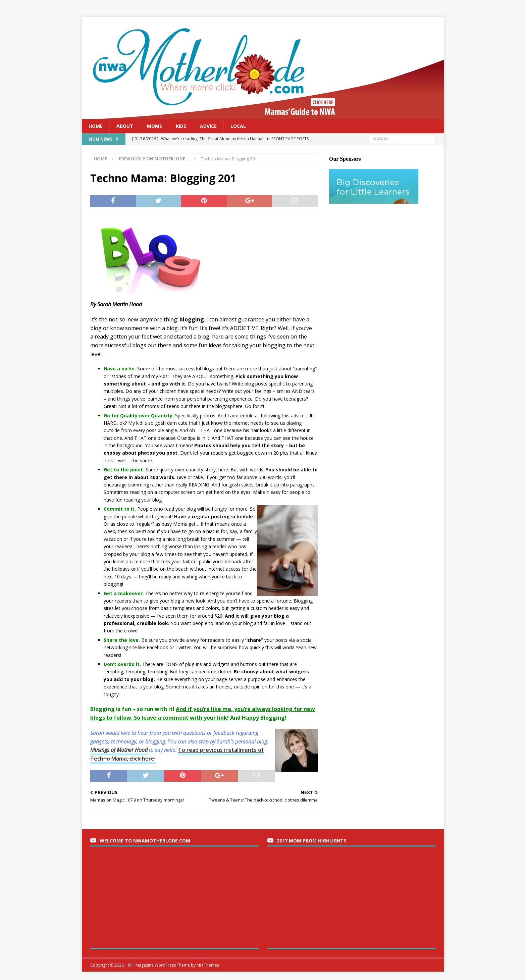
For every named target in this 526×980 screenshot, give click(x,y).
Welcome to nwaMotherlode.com (145, 841)
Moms (154, 126)
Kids (181, 126)
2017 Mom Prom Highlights (311, 841)
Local (238, 126)
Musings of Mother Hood (119, 750)
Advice (208, 126)
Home (96, 126)
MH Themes (208, 965)
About (125, 126)
